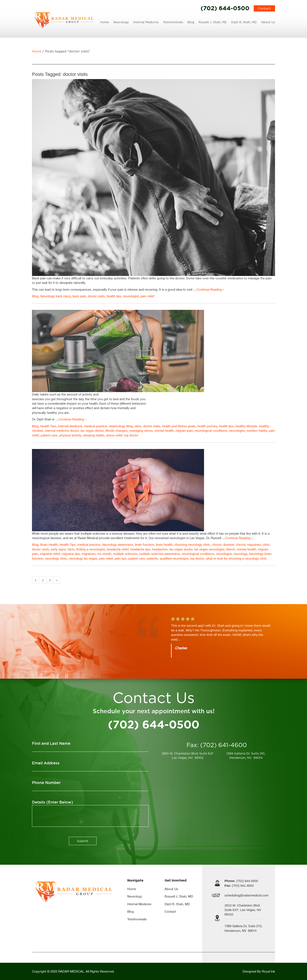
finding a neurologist (91, 549)
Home (105, 22)
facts (71, 549)
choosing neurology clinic (192, 545)
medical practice (96, 426)
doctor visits (96, 296)
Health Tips (48, 426)
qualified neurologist (174, 558)
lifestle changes (116, 431)
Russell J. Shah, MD (213, 22)
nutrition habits (257, 431)
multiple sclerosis (125, 554)
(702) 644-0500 (225, 8)
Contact (264, 8)
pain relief (147, 296)
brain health (164, 545)
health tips (114, 296)
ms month (104, 554)
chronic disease (223, 545)
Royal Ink (268, 971)
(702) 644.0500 (241, 881)
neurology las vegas (83, 558)
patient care (49, 435)
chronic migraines (249, 545)
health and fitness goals (179, 426)
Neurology (121, 22)
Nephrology (117, 426)
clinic (138, 426)
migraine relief (50, 554)
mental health (164, 431)
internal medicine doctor (62, 431)
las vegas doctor (92, 431)
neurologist (131, 296)
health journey (207, 426)
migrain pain (184, 431)
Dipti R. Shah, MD (244, 22)
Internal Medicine (146, 22)
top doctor (131, 435)
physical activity (70, 435)
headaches (160, 549)
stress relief (114, 435)
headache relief (118, 549)
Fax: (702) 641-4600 (217, 745)
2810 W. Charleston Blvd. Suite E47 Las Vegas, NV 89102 (188, 756)
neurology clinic (56, 558)
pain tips (121, 558)
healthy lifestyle (246, 426)
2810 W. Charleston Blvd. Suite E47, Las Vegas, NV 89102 (243, 910)
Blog (191, 22)
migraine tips (71, 554)
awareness (125, 545)
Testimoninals (173, 22)
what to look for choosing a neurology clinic (236, 558)
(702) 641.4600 (239, 885)
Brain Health (49, 545)
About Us (268, 22)
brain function (145, 545)
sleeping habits (94, 435)
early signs (58, 549)
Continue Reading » (210, 289)
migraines (89, 554)
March (231, 549)
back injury (63, 296)
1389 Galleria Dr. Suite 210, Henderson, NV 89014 (246, 756)
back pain (79, 296)
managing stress (141, 431)
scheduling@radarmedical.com (246, 895)
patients (153, 558)
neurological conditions (211, 431)
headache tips (140, 549)
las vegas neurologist (209, 549)
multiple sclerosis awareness (160, 554)
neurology (240, 554)
